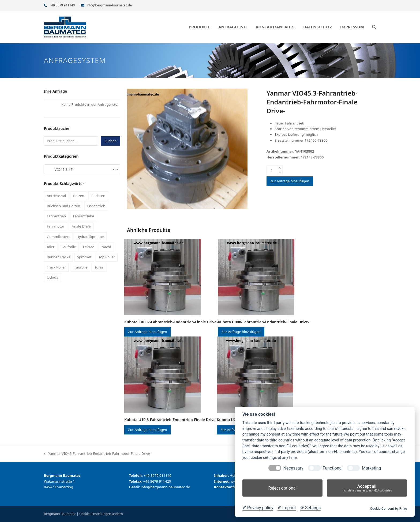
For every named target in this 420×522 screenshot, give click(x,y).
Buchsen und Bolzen (63, 206)
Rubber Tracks (59, 257)
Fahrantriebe (84, 216)
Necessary (293, 468)
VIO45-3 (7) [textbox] (80, 169)
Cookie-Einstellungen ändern (101, 514)
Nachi (106, 247)
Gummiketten (58, 237)
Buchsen (98, 196)
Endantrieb (96, 206)
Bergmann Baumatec (60, 514)
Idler (51, 247)
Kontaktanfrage (228, 487)
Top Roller (107, 257)
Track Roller (56, 267)
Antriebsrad (57, 196)
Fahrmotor (56, 226)
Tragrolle (80, 267)
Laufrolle (69, 247)
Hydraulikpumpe (90, 237)
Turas (99, 267)
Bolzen (79, 196)
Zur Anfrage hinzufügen (290, 181)
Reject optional (282, 488)
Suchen (110, 141)
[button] (374, 27)
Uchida (52, 277)
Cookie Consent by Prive (388, 508)
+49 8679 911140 (62, 5)
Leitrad (89, 247)
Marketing (371, 468)
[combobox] (82, 169)
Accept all (367, 488)
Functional (333, 468)
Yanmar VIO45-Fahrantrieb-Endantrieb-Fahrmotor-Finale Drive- (97, 454)
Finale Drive (81, 226)
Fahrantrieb (56, 216)
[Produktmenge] (272, 170)
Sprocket (84, 257)
